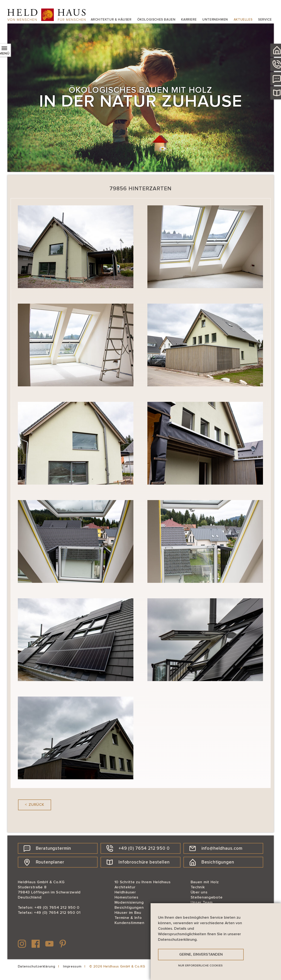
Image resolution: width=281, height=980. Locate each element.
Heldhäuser (125, 892)
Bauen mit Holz (205, 882)
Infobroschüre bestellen (138, 862)
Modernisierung (129, 903)
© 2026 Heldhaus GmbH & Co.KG (117, 966)
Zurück (36, 805)
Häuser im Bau (128, 913)
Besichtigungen (212, 862)
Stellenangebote (207, 897)
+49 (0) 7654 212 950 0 (138, 848)
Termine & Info (128, 918)
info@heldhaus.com (216, 848)
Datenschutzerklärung (37, 966)
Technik (198, 887)
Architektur (125, 887)
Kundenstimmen (129, 923)
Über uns (199, 892)
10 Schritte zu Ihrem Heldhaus (143, 882)
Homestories (127, 897)
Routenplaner (44, 862)
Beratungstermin (47, 848)
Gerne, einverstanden (201, 955)
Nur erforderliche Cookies (200, 966)
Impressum (72, 966)
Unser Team (202, 903)
